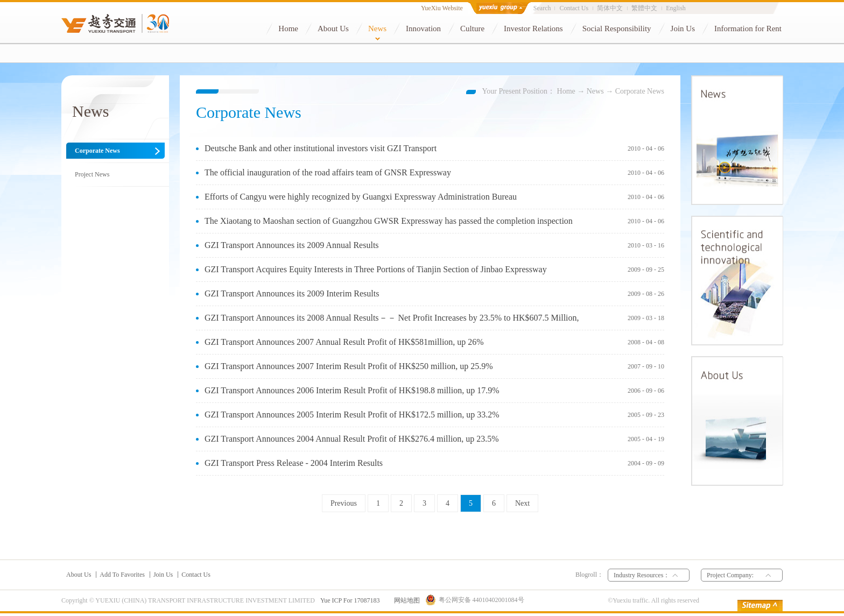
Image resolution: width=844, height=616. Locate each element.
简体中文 (610, 8)
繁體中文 (644, 8)
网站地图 (405, 600)
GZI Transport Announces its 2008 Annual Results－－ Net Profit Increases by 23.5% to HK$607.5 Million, (392, 318)
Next (522, 503)
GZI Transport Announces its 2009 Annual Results (292, 245)
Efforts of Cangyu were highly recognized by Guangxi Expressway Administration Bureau (361, 197)
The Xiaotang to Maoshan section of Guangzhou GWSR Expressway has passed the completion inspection (389, 221)
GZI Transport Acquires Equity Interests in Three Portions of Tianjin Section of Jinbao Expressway (376, 269)
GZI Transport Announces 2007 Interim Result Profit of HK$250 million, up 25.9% (349, 366)
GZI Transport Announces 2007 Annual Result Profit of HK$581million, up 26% (344, 342)
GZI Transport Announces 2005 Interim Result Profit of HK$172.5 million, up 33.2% (352, 415)
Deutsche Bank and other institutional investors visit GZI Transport (321, 148)
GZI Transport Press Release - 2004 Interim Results (294, 463)
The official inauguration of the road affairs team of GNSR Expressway (328, 172)
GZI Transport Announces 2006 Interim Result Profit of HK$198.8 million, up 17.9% (352, 390)
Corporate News (640, 91)
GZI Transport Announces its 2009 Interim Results (292, 293)
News (595, 91)
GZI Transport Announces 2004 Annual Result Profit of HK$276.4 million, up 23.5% (352, 439)
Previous (344, 503)
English (676, 8)
